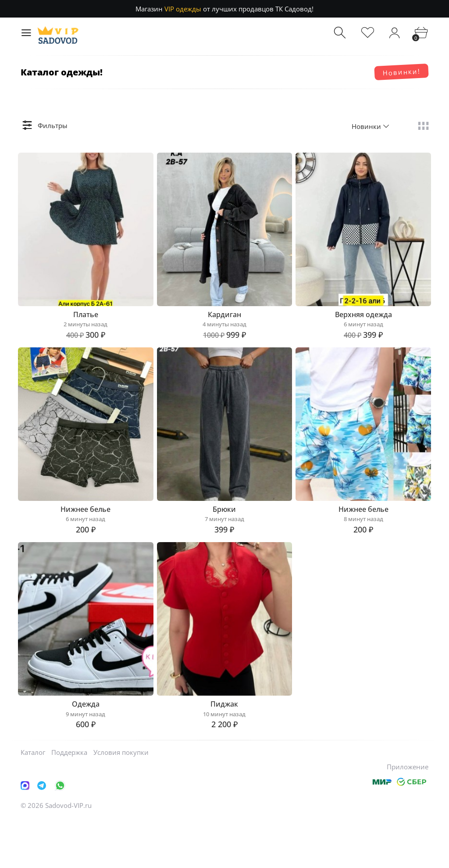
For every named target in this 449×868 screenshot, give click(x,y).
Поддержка (69, 801)
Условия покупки (121, 801)
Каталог (33, 801)
